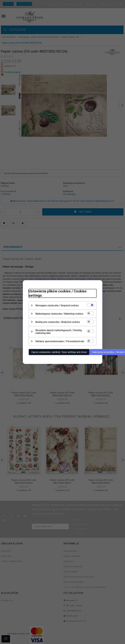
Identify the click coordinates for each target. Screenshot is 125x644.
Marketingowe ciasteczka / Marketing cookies (59, 314)
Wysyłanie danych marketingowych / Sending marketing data (59, 332)
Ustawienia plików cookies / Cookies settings (58, 293)
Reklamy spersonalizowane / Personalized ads (60, 341)
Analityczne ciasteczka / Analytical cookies (58, 322)
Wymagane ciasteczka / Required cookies (57, 305)
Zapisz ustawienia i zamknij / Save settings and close (59, 352)
